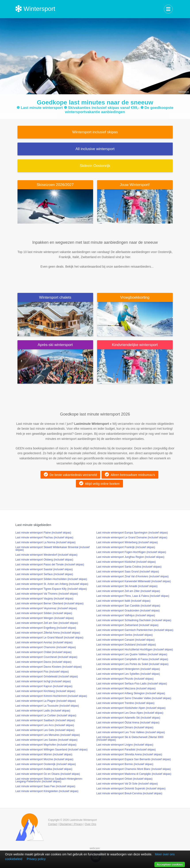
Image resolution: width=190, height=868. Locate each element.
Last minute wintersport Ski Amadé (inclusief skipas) (127, 586)
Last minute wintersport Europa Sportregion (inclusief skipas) (132, 533)
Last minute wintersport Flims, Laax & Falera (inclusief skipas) (133, 596)
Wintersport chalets (55, 297)
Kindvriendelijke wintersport (135, 345)
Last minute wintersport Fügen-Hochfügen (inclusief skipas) (131, 552)
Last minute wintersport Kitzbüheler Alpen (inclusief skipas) (131, 708)
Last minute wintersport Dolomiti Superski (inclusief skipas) (131, 789)
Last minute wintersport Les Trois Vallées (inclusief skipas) (131, 732)
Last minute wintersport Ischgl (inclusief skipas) (43, 681)
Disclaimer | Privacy (71, 824)
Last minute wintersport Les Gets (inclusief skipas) (45, 730)
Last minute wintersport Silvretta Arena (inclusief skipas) (129, 754)
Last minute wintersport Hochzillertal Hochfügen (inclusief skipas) (135, 650)
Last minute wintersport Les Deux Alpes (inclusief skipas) (130, 713)
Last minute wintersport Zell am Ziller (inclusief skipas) (128, 591)
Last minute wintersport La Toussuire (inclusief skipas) (47, 706)
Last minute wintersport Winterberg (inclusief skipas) (127, 542)
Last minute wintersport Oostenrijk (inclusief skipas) (46, 764)
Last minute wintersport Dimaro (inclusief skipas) (125, 727)
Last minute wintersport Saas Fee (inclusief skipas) (45, 786)
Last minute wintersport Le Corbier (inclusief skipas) (46, 715)
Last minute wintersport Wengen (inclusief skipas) (45, 618)
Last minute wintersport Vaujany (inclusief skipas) (44, 599)
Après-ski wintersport (55, 345)
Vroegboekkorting (135, 297)
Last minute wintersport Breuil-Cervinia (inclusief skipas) (129, 793)
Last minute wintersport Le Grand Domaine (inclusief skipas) (132, 537)
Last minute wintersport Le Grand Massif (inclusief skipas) (49, 638)
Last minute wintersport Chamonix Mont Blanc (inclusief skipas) (134, 769)
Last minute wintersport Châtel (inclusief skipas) (44, 652)
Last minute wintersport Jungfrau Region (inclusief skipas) (130, 557)
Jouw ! (135, 185)
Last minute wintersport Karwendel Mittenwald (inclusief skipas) (134, 581)
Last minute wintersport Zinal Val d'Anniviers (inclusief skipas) (133, 576)
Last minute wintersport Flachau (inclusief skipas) (44, 537)
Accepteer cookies (170, 864)
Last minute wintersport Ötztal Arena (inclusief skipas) (128, 723)
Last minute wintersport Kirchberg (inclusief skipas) (45, 691)
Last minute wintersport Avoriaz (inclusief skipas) (44, 642)
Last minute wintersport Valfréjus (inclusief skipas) (126, 615)
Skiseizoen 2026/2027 (55, 185)
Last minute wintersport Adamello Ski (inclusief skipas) (128, 718)
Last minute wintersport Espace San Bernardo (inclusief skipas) (134, 759)
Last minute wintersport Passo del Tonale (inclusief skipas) (50, 564)
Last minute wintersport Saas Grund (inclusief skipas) (128, 572)
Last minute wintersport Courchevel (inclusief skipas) (46, 657)
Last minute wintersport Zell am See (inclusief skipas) (47, 623)
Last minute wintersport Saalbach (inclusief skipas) (45, 720)
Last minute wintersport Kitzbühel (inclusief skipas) (126, 562)
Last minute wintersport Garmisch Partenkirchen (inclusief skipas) (135, 630)
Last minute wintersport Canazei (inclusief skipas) (126, 640)
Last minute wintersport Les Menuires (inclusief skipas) (48, 735)
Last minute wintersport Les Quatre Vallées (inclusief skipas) (132, 654)
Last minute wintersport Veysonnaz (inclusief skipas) (46, 608)
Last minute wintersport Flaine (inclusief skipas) (43, 533)
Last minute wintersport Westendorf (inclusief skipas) (47, 555)
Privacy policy (36, 859)
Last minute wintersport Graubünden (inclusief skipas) (128, 611)
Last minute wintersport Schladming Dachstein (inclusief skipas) (134, 620)
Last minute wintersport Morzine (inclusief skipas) (44, 759)
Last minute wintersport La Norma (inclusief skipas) (46, 542)
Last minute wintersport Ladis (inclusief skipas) (43, 711)
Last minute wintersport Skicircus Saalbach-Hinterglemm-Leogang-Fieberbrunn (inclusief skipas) (49, 780)
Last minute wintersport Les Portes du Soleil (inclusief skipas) (132, 664)
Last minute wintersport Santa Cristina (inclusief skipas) (129, 567)
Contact (53, 824)
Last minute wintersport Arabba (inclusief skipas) (44, 769)
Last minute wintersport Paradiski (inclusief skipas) (126, 750)
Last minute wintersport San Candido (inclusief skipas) (128, 606)
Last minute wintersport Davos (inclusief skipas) (43, 662)
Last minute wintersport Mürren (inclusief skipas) (44, 754)
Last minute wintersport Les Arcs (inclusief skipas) (45, 725)
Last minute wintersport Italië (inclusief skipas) (124, 601)
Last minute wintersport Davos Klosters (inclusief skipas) (49, 667)
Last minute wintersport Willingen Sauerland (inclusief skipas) (52, 750)
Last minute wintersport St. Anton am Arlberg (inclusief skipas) (52, 584)
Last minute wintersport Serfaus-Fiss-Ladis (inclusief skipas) (132, 684)
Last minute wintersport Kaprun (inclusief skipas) (44, 686)
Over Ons (91, 824)
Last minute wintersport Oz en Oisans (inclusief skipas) (48, 774)
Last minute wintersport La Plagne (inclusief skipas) (46, 701)
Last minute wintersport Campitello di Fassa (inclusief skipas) (132, 659)
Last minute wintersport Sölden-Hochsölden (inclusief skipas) (51, 579)
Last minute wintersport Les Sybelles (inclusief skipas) (128, 674)
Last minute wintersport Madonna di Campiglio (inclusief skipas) (134, 774)
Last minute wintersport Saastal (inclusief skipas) (44, 569)
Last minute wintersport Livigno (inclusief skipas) (125, 745)
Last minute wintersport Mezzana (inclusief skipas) (126, 688)
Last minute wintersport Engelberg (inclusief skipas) (46, 628)
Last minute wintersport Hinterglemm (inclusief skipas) (128, 669)
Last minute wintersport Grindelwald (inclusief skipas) (47, 677)
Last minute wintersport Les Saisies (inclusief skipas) (47, 740)
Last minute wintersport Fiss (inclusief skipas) (42, 672)
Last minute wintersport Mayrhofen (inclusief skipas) (46, 745)
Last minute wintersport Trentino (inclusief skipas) (126, 703)
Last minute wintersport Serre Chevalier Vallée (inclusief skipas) (134, 698)
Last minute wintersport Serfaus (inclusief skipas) (44, 574)
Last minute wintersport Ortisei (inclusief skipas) (125, 779)
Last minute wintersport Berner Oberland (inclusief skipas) (50, 603)
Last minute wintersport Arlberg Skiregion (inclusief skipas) (131, 693)
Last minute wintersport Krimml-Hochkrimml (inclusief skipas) (51, 696)
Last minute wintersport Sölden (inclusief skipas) (44, 613)
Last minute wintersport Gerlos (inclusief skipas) (125, 635)
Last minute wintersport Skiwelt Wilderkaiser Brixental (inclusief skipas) (53, 549)
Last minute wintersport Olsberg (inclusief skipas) (44, 560)
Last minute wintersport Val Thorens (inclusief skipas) (47, 594)
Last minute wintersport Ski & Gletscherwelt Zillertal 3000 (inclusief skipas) (130, 738)
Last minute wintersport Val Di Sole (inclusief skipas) (127, 784)
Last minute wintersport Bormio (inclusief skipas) (125, 764)
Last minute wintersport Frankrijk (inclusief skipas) (126, 547)
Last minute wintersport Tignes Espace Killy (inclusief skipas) (51, 589)
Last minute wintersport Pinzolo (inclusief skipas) (125, 679)
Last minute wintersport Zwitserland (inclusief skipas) (128, 625)
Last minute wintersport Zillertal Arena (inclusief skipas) (48, 633)
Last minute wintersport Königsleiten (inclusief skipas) (47, 791)
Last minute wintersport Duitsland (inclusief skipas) (126, 645)
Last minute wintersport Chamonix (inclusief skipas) (46, 647)
